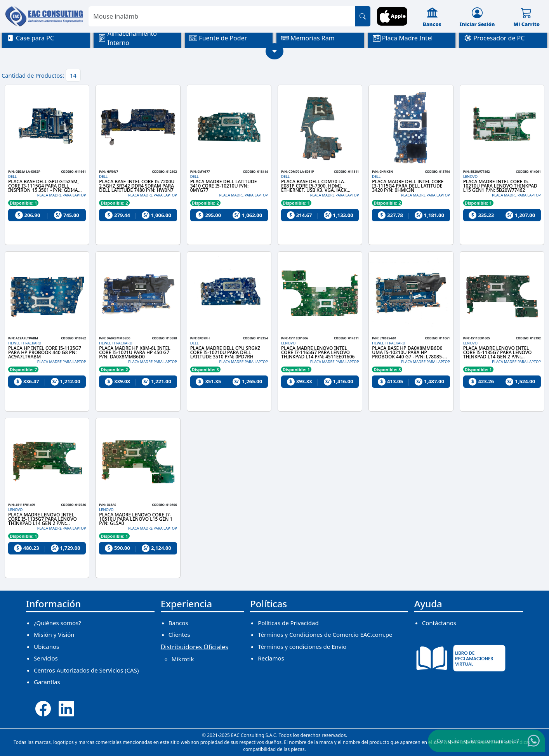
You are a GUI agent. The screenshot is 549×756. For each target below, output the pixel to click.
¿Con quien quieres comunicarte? (476, 740)
